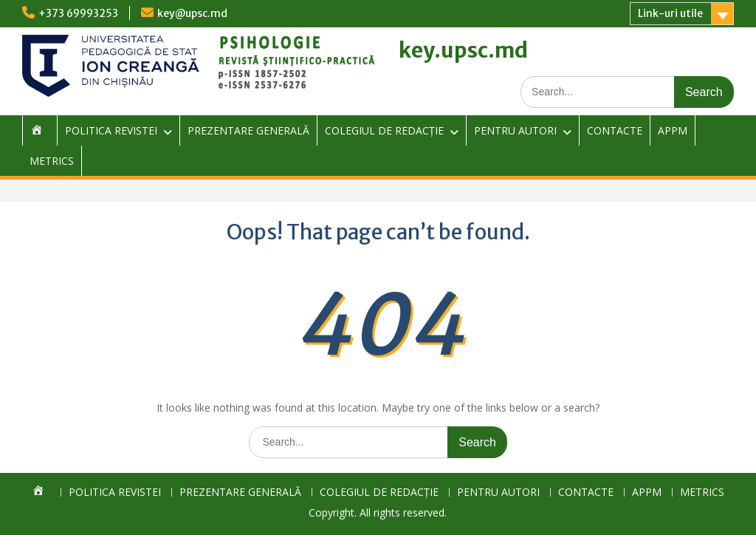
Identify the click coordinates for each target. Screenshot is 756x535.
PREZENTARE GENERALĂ (248, 130)
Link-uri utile (670, 13)
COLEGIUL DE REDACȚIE (384, 130)
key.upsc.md (463, 50)
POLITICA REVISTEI (111, 130)
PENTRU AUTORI (515, 130)
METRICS (52, 161)
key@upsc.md (192, 13)
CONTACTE (615, 130)
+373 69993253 (78, 13)
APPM (673, 130)
